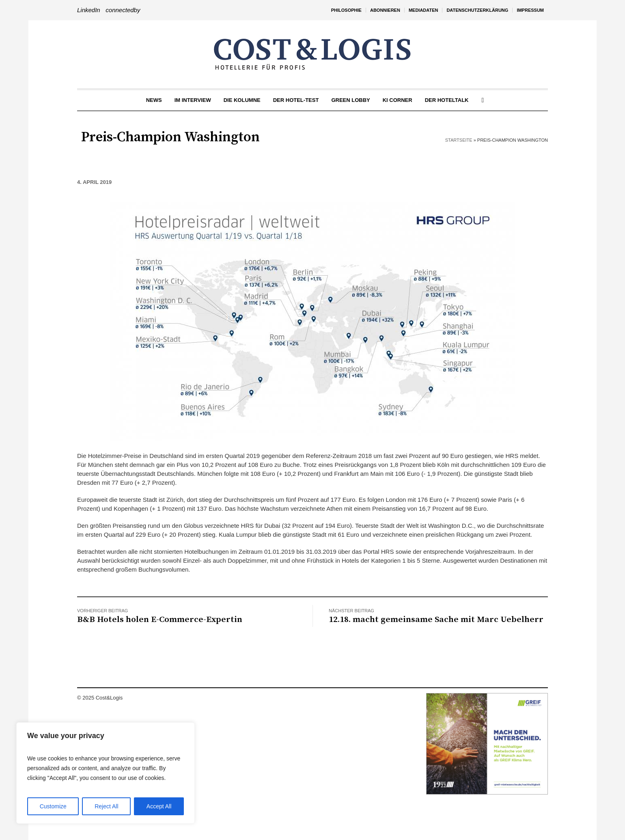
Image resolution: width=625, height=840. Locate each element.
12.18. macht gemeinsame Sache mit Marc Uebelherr (436, 620)
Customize (53, 806)
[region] (106, 773)
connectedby (123, 10)
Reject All (106, 806)
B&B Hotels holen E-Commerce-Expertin (160, 620)
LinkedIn (89, 10)
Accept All (159, 806)
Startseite (459, 140)
